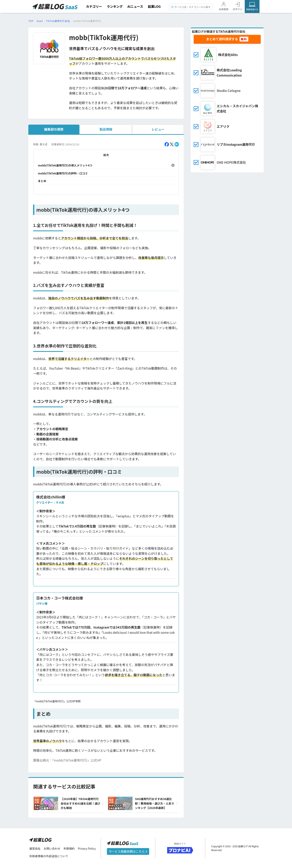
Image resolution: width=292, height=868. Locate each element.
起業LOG (154, 6)
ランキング (115, 6)
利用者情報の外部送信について (49, 856)
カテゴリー (94, 6)
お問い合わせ (52, 848)
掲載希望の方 (252, 9)
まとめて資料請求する (222, 39)
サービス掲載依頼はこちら (128, 851)
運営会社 (35, 848)
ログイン (238, 9)
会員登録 (224, 9)
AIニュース (135, 6)
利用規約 (69, 848)
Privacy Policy (87, 848)
